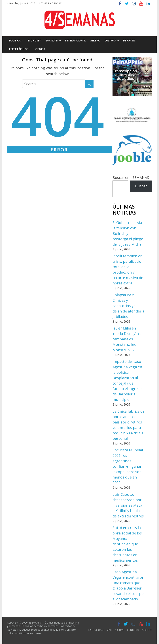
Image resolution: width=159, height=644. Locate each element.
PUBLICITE (147, 630)
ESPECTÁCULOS (19, 49)
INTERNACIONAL (75, 40)
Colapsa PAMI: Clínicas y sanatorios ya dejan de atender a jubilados (128, 306)
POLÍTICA (15, 40)
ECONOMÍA (34, 40)
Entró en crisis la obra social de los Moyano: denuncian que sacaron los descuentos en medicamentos (127, 544)
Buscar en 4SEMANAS (131, 178)
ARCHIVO (120, 630)
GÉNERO (95, 40)
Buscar (141, 186)
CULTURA (110, 40)
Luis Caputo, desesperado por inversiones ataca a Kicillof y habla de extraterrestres (128, 505)
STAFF (110, 630)
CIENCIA (40, 49)
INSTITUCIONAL (96, 630)
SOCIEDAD (52, 40)
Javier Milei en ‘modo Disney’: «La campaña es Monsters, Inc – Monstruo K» (128, 339)
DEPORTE (129, 40)
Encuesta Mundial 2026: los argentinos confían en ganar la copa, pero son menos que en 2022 (128, 466)
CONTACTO (133, 630)
